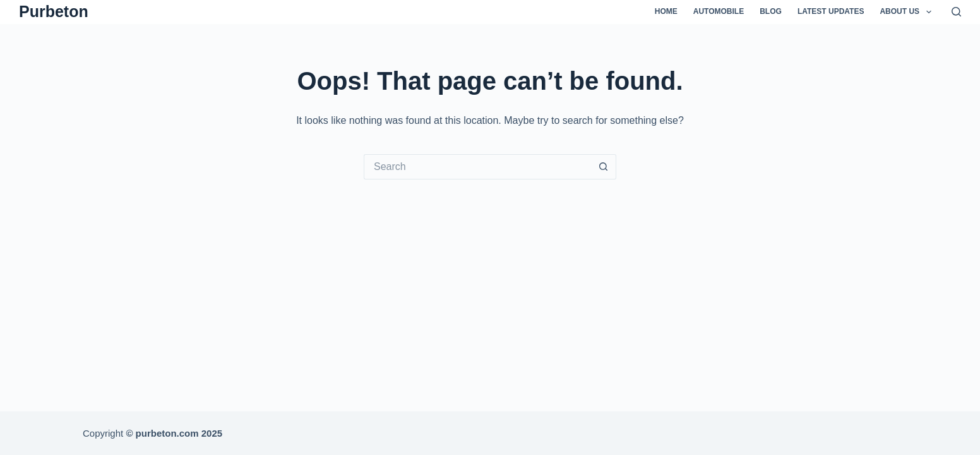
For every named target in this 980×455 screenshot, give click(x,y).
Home (666, 11)
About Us (908, 12)
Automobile (719, 11)
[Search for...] (477, 167)
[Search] (956, 12)
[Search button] (604, 167)
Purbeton (54, 11)
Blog (771, 11)
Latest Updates (831, 11)
